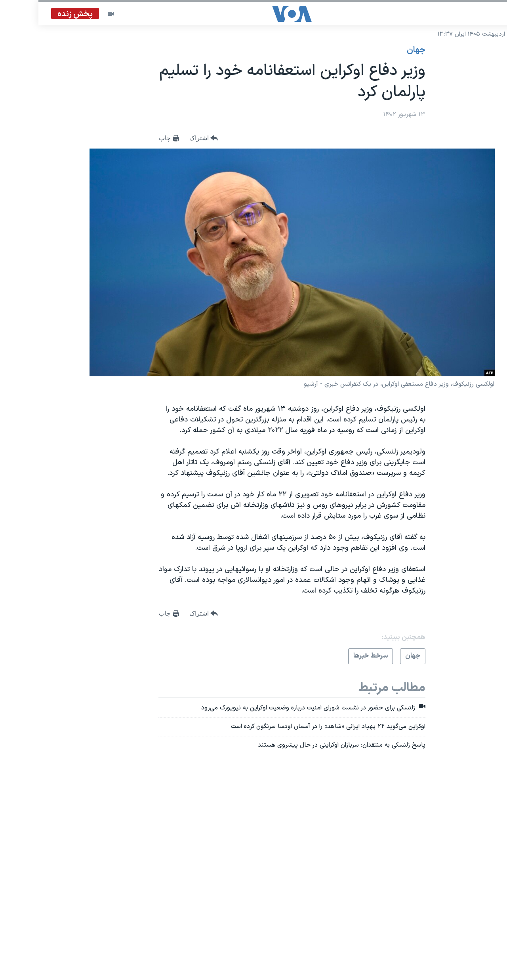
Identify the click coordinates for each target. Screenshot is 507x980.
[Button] (165, 138)
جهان (378, 50)
